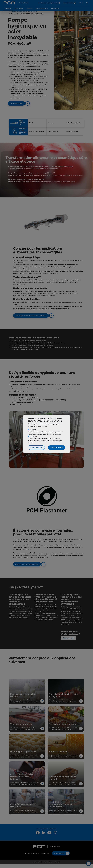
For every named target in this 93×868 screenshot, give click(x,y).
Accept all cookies (57, 447)
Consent (33, 430)
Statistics (33, 436)
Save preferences (36, 447)
